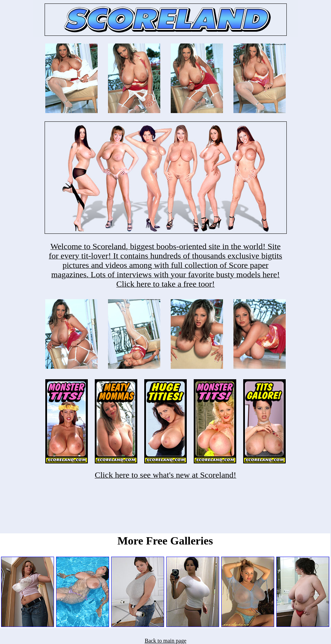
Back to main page (165, 641)
